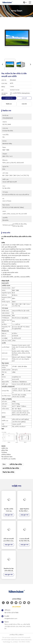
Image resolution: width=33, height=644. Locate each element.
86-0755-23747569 (11, 613)
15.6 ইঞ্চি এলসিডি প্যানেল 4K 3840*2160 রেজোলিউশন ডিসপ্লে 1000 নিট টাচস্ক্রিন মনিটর (9, 510)
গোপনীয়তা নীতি (14, 635)
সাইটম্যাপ (21, 635)
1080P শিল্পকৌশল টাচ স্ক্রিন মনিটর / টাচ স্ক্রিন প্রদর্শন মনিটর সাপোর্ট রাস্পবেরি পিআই (24, 510)
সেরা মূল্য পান (9, 98)
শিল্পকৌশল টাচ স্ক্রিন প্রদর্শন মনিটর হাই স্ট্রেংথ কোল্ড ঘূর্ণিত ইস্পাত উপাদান (9, 570)
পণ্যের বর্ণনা (24, 104)
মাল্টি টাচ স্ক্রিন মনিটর (16, 464)
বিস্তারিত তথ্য (9, 104)
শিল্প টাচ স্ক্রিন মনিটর (8, 472)
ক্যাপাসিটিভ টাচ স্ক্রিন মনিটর (11, 468)
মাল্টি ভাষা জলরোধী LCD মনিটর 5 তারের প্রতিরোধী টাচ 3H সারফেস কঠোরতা (9, 540)
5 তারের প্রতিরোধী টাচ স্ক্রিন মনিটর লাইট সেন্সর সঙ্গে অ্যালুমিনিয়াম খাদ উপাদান (24, 540)
